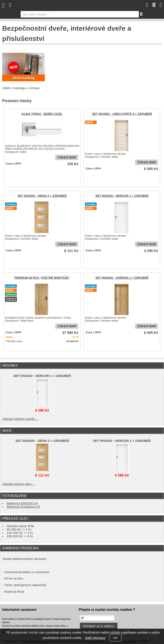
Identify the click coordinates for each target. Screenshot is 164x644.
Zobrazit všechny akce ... (19, 484)
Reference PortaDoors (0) (23, 507)
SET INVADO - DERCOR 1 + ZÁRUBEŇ (122, 196)
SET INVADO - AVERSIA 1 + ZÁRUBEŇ (122, 278)
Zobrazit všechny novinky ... (20, 419)
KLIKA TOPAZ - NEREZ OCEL (42, 114)
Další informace (95, 638)
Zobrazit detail (67, 157)
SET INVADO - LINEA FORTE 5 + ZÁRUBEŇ (122, 114)
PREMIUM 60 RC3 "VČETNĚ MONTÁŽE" (42, 278)
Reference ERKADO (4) (22, 503)
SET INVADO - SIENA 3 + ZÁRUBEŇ (42, 196)
